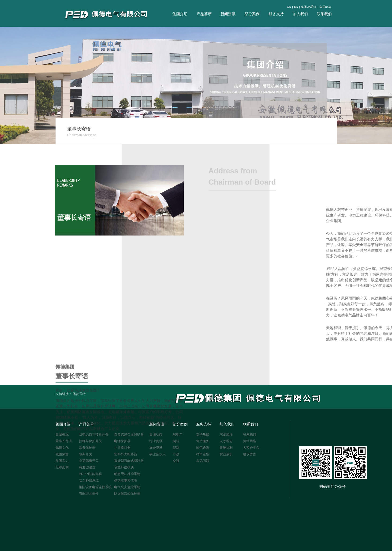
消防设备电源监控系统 (95, 487)
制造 (176, 441)
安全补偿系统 (89, 480)
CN (289, 7)
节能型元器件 (89, 494)
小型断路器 (122, 448)
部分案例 (252, 14)
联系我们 (325, 14)
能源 (176, 448)
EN (296, 7)
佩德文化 (62, 448)
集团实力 (62, 461)
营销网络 (250, 441)
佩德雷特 (79, 394)
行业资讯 (156, 441)
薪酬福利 (226, 448)
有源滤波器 (87, 467)
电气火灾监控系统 (127, 487)
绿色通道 (203, 448)
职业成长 (226, 454)
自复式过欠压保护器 (129, 434)
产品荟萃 (204, 14)
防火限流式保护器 (127, 494)
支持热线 (203, 434)
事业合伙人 (157, 454)
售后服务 (203, 441)
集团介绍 (180, 14)
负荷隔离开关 (89, 461)
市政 (176, 454)
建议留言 (250, 454)
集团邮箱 (325, 7)
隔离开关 (86, 454)
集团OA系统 (309, 7)
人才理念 (226, 441)
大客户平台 (251, 448)
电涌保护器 (122, 441)
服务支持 (276, 14)
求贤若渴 (226, 434)
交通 (176, 461)
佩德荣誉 (62, 454)
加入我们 (300, 14)
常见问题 (203, 461)
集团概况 (62, 434)
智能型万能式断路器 (129, 461)
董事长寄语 (64, 441)
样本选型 (203, 454)
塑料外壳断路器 (126, 454)
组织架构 (62, 467)
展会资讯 (156, 448)
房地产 (178, 434)
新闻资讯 (228, 14)
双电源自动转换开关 (94, 434)
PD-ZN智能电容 (91, 474)
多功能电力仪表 (126, 480)
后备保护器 (87, 448)
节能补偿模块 (124, 467)
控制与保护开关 (90, 441)
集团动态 (156, 434)
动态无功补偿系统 (127, 474)
